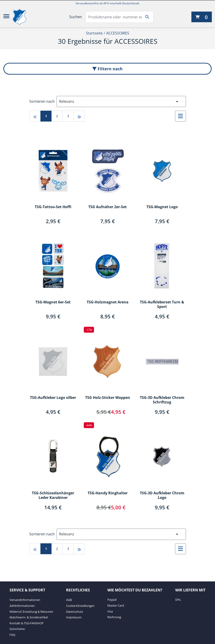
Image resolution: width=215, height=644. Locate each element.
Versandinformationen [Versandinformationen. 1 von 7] (25, 600)
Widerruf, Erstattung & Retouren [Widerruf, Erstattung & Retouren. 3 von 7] (31, 612)
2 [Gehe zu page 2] (57, 116)
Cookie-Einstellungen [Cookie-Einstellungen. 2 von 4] (80, 606)
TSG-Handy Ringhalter (108, 493)
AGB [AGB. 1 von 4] (69, 600)
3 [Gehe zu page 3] (68, 116)
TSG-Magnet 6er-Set (53, 302)
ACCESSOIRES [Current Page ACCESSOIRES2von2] (118, 33)
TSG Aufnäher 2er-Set (107, 207)
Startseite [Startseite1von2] (94, 33)
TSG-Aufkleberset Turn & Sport (162, 305)
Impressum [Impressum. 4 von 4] (74, 617)
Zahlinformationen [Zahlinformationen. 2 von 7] (22, 606)
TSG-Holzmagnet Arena (108, 302)
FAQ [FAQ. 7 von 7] (12, 635)
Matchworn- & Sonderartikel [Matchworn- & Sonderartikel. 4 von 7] (29, 617)
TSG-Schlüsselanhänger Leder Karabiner (53, 495)
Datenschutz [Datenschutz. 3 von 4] (75, 612)
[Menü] (6, 17)
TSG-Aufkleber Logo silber (53, 398)
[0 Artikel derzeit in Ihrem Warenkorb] (202, 17)
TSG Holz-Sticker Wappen (108, 398)
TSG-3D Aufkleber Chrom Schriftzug (162, 400)
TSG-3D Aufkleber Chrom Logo (162, 495)
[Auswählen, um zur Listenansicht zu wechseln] (180, 116)
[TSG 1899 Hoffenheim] (23, 17)
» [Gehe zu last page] (79, 116)
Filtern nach (107, 69)
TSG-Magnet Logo (162, 207)
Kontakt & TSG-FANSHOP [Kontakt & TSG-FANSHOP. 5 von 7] (27, 623)
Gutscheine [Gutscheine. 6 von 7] (17, 629)
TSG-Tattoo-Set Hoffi (53, 207)
